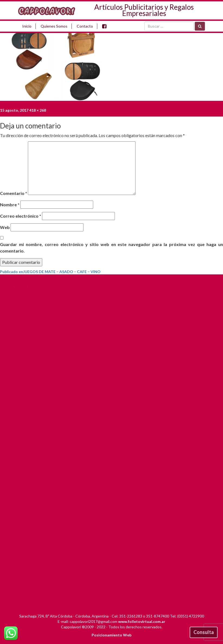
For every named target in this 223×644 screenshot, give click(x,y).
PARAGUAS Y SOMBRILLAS (28, 507)
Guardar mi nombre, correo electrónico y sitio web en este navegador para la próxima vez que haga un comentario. (111, 248)
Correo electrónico (21, 216)
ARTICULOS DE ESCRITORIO (30, 332)
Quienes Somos (54, 26)
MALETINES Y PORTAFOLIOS (31, 476)
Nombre (10, 205)
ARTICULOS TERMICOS (25, 349)
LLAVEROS (14, 468)
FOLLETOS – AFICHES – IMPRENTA (25, 426)
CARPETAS (14, 401)
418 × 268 (38, 110)
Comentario (14, 193)
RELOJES (12, 570)
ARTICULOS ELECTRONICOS (30, 340)
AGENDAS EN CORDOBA (27, 296)
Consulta (204, 632)
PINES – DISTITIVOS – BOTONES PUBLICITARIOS (28, 526)
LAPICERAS (14, 459)
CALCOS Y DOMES (21, 393)
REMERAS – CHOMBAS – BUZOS (26, 581)
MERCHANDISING (21, 485)
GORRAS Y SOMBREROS (26, 437)
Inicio (27, 26)
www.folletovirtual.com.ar (142, 621)
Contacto (85, 26)
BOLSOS (12, 385)
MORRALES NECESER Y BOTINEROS (25, 496)
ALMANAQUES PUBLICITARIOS (19, 307)
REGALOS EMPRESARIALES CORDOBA (28, 559)
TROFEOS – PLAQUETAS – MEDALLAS (28, 604)
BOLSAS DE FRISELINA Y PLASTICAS (26, 374)
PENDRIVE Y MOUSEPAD (27, 515)
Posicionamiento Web (111, 635)
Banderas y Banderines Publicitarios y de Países (26, 360)
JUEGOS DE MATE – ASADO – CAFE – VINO (31, 448)
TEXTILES (13, 592)
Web (5, 227)
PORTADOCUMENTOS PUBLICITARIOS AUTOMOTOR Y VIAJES (32, 543)
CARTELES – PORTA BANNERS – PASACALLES (32, 412)
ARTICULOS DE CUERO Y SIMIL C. (27, 321)
